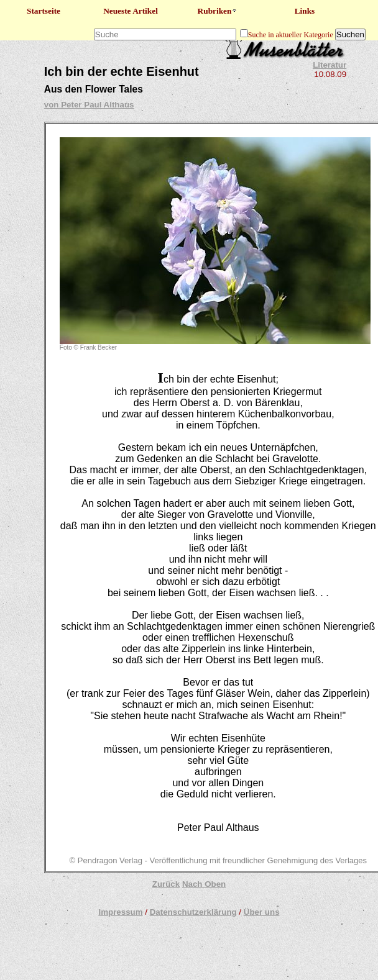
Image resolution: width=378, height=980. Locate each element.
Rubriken (218, 11)
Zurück (166, 884)
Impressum (120, 912)
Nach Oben (204, 884)
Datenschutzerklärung (193, 912)
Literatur (330, 65)
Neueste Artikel (131, 11)
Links (305, 11)
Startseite (44, 11)
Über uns (262, 912)
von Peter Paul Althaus (89, 105)
